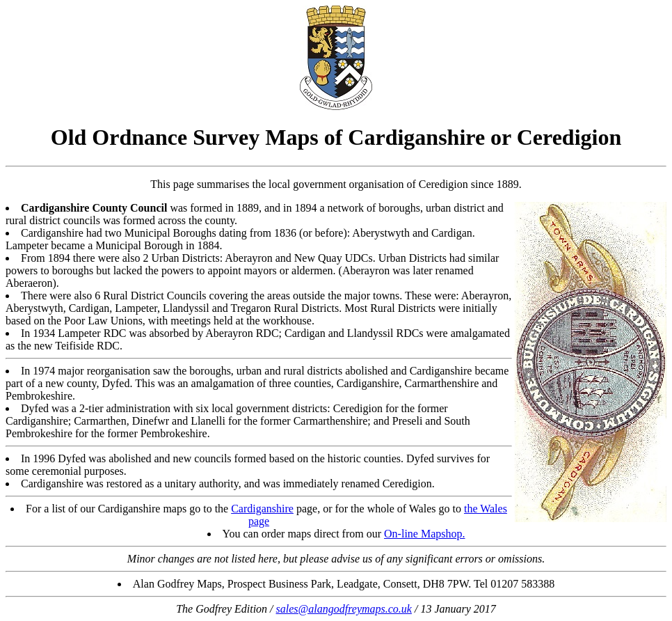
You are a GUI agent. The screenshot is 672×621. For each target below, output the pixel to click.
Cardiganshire (262, 509)
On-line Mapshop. (424, 534)
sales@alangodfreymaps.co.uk (344, 609)
